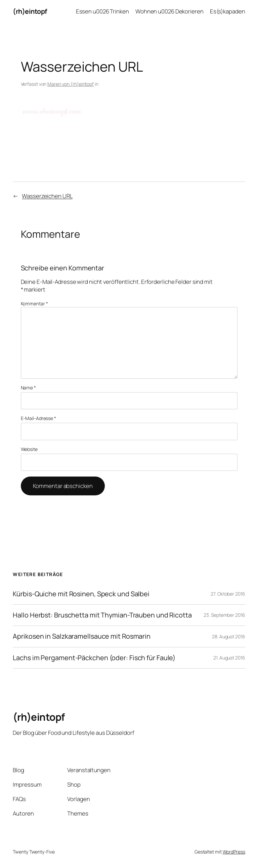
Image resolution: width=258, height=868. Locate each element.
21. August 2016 (229, 658)
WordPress (234, 852)
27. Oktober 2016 (228, 594)
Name (28, 388)
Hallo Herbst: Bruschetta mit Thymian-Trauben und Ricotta (102, 615)
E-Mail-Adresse (38, 418)
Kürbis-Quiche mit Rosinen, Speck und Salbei (81, 594)
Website (29, 449)
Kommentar (34, 304)
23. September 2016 (224, 615)
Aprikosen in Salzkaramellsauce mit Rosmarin (82, 636)
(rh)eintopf (30, 11)
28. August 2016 (229, 636)
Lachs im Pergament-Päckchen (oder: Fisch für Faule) (94, 658)
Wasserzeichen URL (47, 196)
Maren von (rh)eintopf (71, 84)
